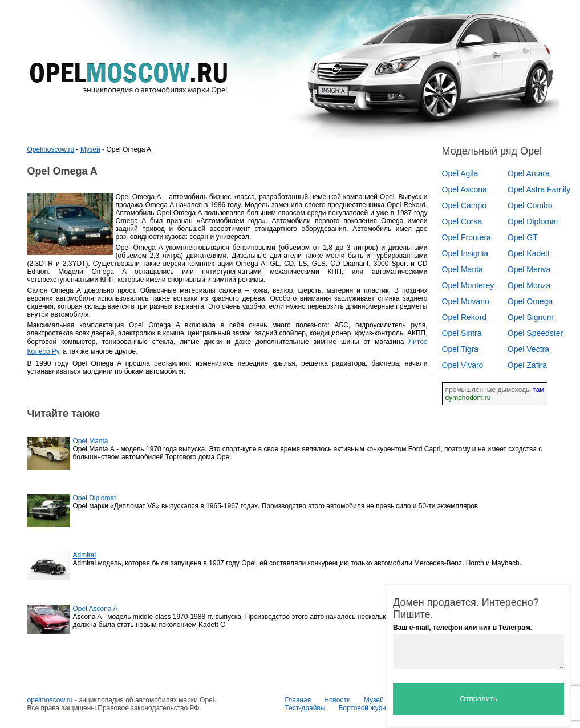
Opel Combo (530, 205)
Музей (90, 149)
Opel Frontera (467, 237)
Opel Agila (460, 173)
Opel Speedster (535, 333)
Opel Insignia (465, 253)
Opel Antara (529, 173)
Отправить (478, 699)
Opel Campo (465, 205)
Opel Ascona (465, 189)
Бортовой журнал (366, 708)
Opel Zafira (527, 365)
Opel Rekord (465, 317)
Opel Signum (531, 317)
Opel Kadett (529, 253)
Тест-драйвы (305, 708)
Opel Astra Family (539, 189)
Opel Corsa (462, 221)
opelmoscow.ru (50, 700)
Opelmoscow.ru (51, 149)
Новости (337, 700)
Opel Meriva (529, 269)
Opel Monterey (468, 285)
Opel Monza (529, 285)
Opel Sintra (462, 333)
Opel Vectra (528, 349)
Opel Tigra (461, 349)
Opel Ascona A (96, 609)
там (538, 390)
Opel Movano (466, 301)
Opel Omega (530, 301)
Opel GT (523, 237)
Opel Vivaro (463, 365)
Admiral (85, 555)
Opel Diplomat (533, 221)
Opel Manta (463, 269)
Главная (298, 700)
